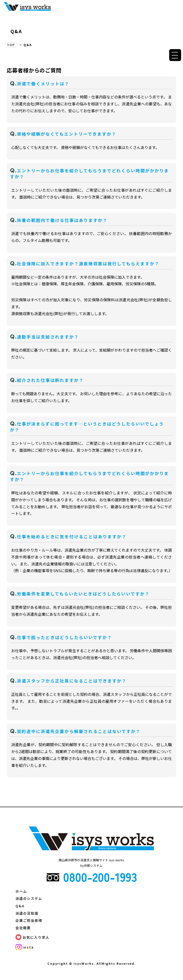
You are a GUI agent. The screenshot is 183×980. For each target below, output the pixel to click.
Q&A (20, 906)
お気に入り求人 (36, 937)
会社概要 (23, 928)
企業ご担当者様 (29, 920)
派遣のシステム (29, 898)
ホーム (21, 891)
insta (28, 947)
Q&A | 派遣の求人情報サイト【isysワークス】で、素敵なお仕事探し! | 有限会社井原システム (27, 6)
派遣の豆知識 (27, 913)
